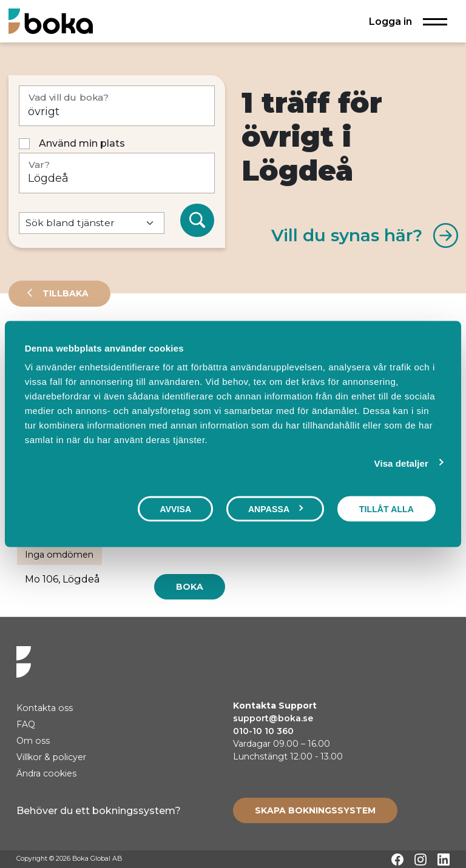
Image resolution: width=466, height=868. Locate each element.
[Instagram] (420, 860)
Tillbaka (64, 293)
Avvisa (175, 509)
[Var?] (117, 173)
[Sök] (197, 221)
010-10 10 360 (263, 731)
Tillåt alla (387, 509)
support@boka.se (273, 718)
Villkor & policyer (51, 757)
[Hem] (51, 21)
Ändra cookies (46, 773)
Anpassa (276, 509)
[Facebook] (397, 860)
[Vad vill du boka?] (117, 106)
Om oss (33, 741)
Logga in (390, 21)
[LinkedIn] (444, 860)
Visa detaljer (401, 463)
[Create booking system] (315, 810)
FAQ (26, 724)
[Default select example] (92, 223)
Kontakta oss (45, 708)
